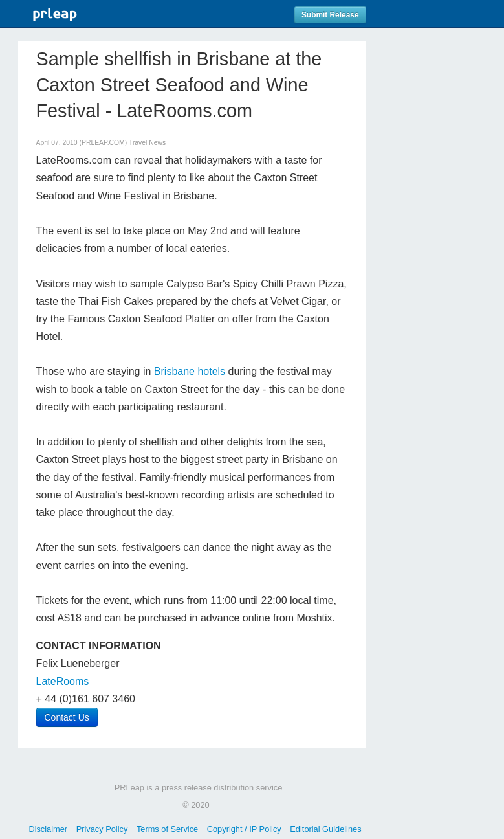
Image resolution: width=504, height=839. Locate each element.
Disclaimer (48, 829)
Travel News (147, 143)
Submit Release (330, 15)
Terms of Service (167, 829)
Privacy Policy (102, 829)
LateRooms (63, 681)
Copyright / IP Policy (244, 829)
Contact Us (67, 717)
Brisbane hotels (190, 371)
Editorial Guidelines (325, 829)
